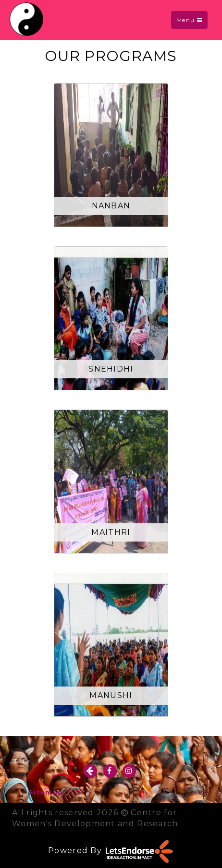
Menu (192, 22)
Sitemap (46, 792)
